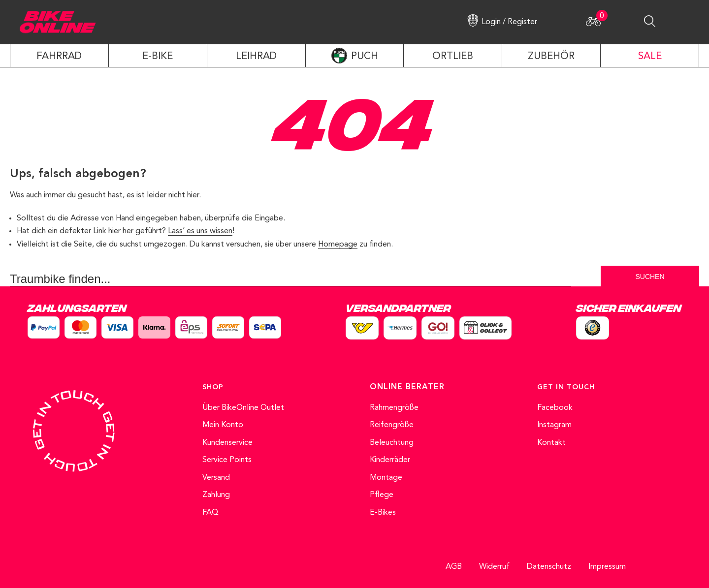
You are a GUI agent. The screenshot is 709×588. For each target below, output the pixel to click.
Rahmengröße (394, 408)
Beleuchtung (392, 443)
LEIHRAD (256, 57)
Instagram (554, 425)
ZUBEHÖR (551, 57)
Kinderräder (390, 460)
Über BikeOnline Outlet (243, 408)
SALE (650, 57)
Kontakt (551, 443)
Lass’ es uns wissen (200, 231)
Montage (386, 478)
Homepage (338, 245)
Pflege (382, 495)
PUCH (365, 57)
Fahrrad (59, 57)
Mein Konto (223, 425)
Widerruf (494, 567)
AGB (454, 567)
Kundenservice (227, 443)
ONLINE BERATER (407, 387)
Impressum (607, 567)
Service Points (227, 460)
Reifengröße (392, 425)
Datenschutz (549, 567)
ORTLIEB (453, 57)
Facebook (555, 408)
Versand (216, 478)
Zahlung (216, 495)
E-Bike (158, 57)
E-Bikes (383, 513)
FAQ (210, 513)
